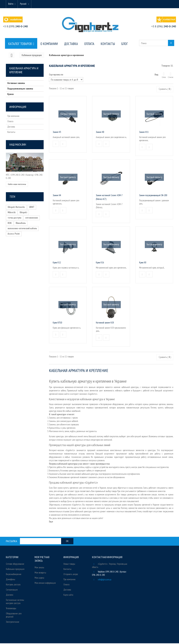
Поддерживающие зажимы (20, 89)
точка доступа (14, 218)
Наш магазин (18, 145)
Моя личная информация (45, 584)
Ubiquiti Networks (16, 208)
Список (171, 76)
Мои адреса (39, 578)
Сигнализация (12, 590)
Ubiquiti (23, 213)
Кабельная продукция (15, 570)
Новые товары (69, 565)
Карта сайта (68, 596)
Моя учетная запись (42, 560)
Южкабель (21, 224)
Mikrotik (12, 213)
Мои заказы (39, 568)
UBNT (32, 208)
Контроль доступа (13, 585)
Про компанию (13, 117)
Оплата (10, 122)
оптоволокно (32, 218)
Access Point (14, 234)
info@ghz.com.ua (105, 580)
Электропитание (13, 623)
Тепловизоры (11, 609)
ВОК (10, 224)
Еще (51, 522)
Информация (18, 107)
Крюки (10, 95)
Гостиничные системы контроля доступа (15, 602)
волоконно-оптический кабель (22, 229)
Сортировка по (56, 75)
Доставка (11, 127)
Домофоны (11, 580)
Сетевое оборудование (15, 565)
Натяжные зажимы (16, 84)
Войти (11, 4)
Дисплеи (10, 596)
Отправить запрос (71, 575)
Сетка (164, 76)
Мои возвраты (40, 573)
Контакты (11, 133)
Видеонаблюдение (14, 575)
